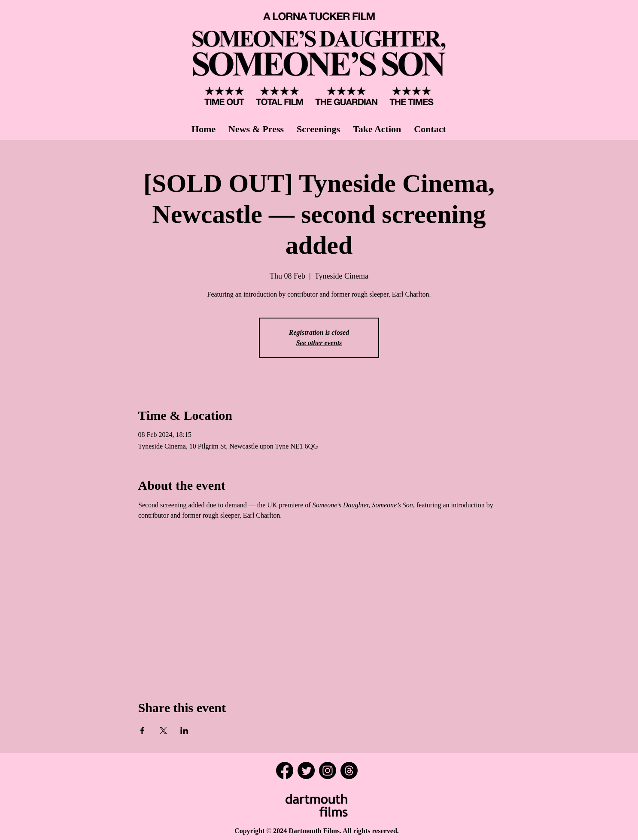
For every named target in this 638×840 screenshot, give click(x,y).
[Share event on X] (163, 731)
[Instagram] (328, 770)
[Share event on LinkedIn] (184, 731)
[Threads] (349, 770)
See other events (319, 343)
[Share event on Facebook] (142, 731)
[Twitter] (306, 770)
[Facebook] (285, 770)
